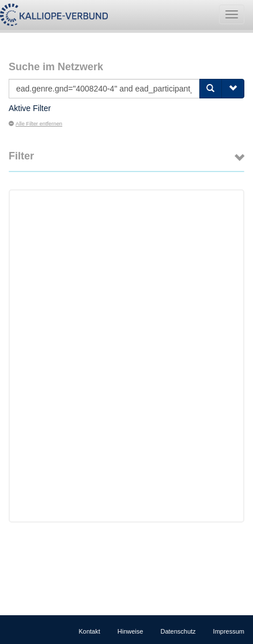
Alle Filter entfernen (35, 124)
